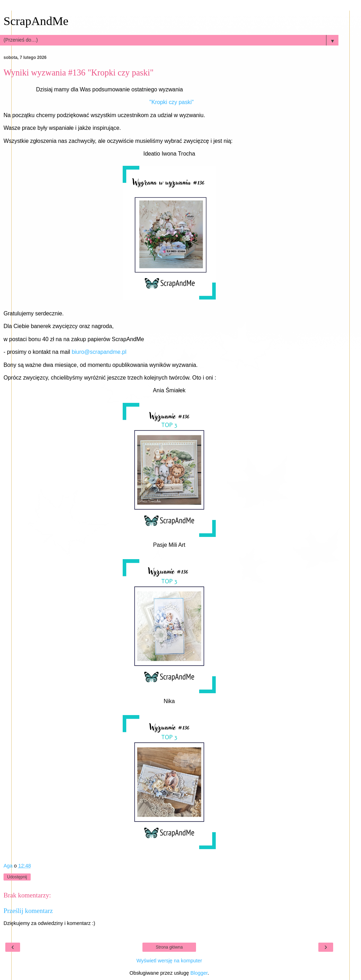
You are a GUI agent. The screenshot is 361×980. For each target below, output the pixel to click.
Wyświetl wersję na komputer (169, 961)
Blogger (199, 973)
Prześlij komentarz (28, 911)
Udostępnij (17, 877)
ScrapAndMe (36, 21)
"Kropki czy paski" (172, 102)
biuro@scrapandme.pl (99, 352)
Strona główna (169, 947)
